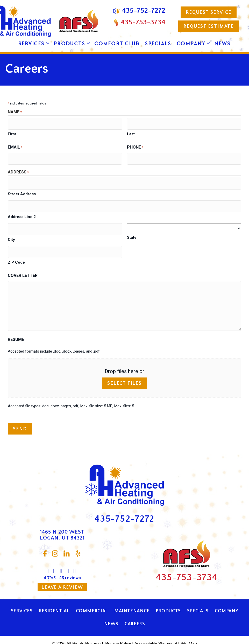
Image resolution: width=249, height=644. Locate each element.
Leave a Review (62, 577)
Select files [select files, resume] (124, 373)
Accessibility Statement (156, 633)
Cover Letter (23, 265)
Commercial (92, 601)
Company (191, 43)
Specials (158, 43)
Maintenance (132, 601)
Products (69, 43)
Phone (135, 146)
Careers (135, 614)
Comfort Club (117, 43)
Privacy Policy (118, 633)
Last (131, 132)
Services (31, 43)
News (222, 43)
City (11, 231)
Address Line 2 (22, 210)
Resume (16, 329)
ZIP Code (16, 252)
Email (15, 146)
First (12, 132)
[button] (48, 44)
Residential (54, 601)
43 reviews (70, 568)
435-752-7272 (124, 509)
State (132, 231)
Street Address (22, 189)
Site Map (188, 633)
